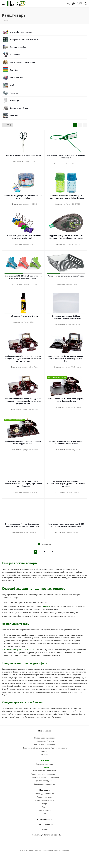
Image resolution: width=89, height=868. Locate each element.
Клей (12, 85)
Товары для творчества (44, 794)
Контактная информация (44, 745)
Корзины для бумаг (19, 108)
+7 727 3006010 (46, 824)
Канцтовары (44, 767)
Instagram (42, 860)
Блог (44, 814)
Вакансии (44, 755)
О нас (44, 735)
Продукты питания (44, 797)
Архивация (15, 100)
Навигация (44, 790)
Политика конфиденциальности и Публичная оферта (44, 748)
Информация (45, 731)
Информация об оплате (44, 741)
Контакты (45, 751)
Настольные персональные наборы (20, 650)
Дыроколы (15, 55)
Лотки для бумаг (17, 78)
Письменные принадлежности (44, 771)
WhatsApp (47, 860)
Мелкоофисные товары (21, 32)
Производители (44, 810)
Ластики (14, 116)
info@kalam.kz (46, 829)
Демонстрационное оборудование (44, 777)
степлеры (46, 606)
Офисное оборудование (44, 781)
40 (53, 552)
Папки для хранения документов (44, 774)
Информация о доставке (44, 738)
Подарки (44, 804)
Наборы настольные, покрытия (24, 39)
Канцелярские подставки (44, 784)
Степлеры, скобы (18, 47)
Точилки (14, 93)
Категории (44, 760)
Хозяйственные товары (44, 800)
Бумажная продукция (45, 764)
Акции (44, 807)
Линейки (14, 70)
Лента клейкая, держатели (22, 62)
